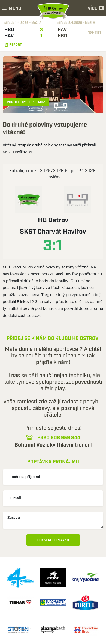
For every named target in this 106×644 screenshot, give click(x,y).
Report (13, 45)
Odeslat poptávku (53, 540)
